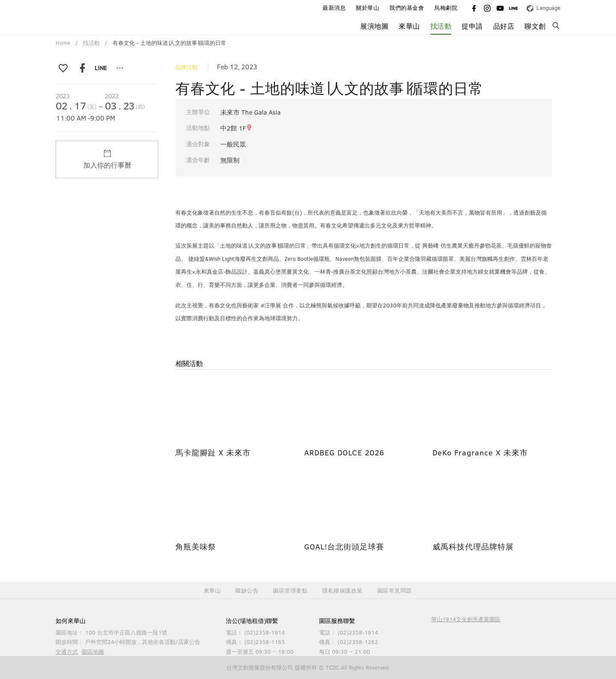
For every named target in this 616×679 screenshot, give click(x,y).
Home (63, 43)
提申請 (472, 26)
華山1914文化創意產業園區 (466, 619)
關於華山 (367, 8)
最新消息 (334, 8)
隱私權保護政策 (342, 591)
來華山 (409, 26)
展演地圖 (374, 26)
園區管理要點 (290, 591)
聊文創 (535, 26)
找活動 (441, 26)
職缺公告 (247, 591)
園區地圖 (93, 652)
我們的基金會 (407, 8)
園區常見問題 (395, 591)
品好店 (504, 26)
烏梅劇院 (446, 8)
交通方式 (67, 652)
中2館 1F (236, 128)
